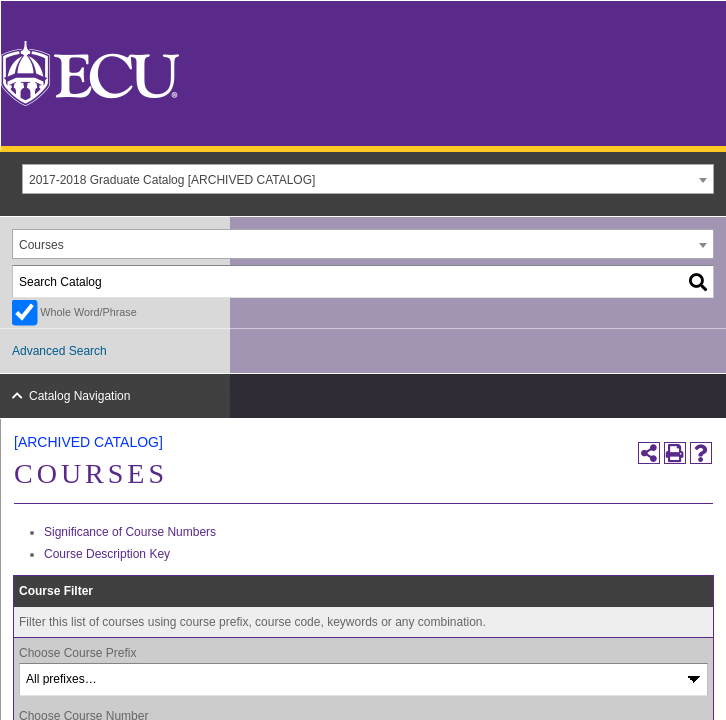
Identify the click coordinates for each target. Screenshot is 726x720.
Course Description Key (107, 554)
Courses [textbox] (41, 245)
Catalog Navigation (79, 396)
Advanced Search (59, 351)
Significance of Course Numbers (130, 532)
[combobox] (368, 179)
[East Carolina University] (90, 72)
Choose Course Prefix (77, 653)
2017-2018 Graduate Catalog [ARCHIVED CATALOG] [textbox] (172, 180)
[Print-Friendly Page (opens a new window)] (675, 453)
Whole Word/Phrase (88, 312)
